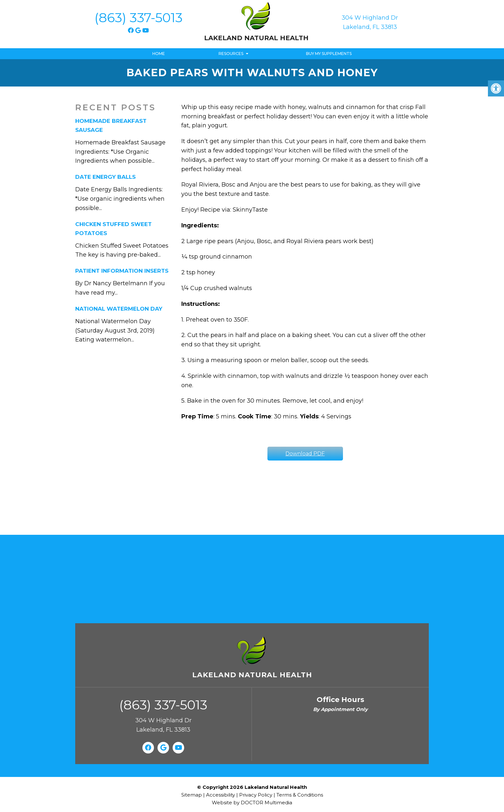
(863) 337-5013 (139, 18)
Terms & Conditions (300, 795)
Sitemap (192, 795)
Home (159, 54)
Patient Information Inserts (122, 271)
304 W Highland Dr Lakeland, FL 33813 (370, 22)
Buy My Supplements (329, 54)
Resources (231, 54)
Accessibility (221, 795)
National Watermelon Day (119, 309)
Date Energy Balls (105, 177)
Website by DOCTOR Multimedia (252, 803)
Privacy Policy (256, 795)
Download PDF (305, 454)
